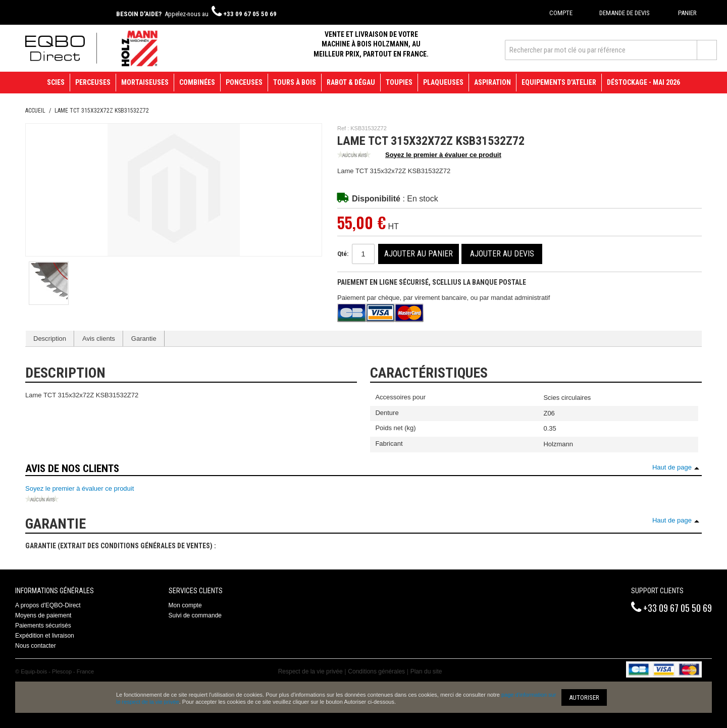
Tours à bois (295, 82)
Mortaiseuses (145, 82)
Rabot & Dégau (351, 82)
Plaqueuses (443, 82)
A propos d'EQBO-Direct (48, 605)
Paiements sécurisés (43, 626)
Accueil (35, 111)
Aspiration (492, 82)
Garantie (144, 339)
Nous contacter (36, 646)
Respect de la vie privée (310, 671)
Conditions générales (376, 671)
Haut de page (672, 467)
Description (50, 339)
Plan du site (426, 671)
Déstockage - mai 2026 (643, 82)
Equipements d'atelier (559, 82)
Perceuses (93, 82)
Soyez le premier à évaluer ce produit (419, 155)
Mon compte (185, 605)
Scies (56, 82)
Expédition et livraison (45, 636)
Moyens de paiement (43, 615)
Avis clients (99, 339)
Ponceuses (244, 82)
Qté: (343, 254)
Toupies (399, 82)
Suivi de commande (195, 615)
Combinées (197, 82)
